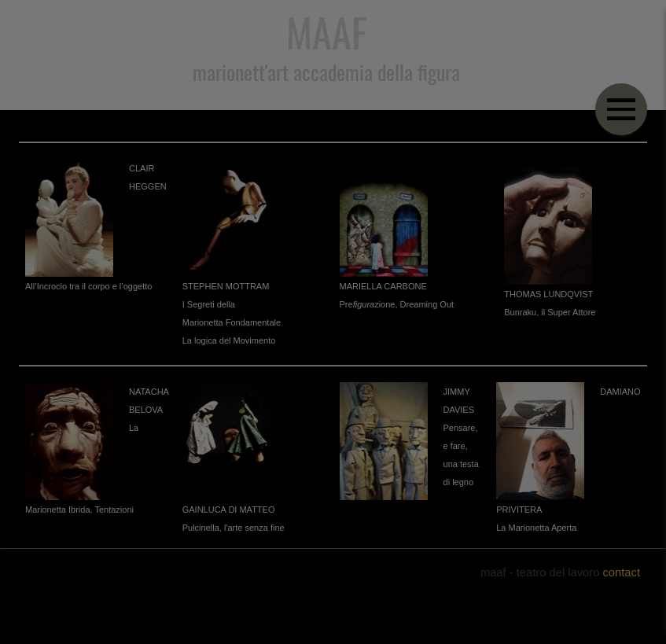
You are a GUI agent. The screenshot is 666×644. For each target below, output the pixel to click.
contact (621, 572)
